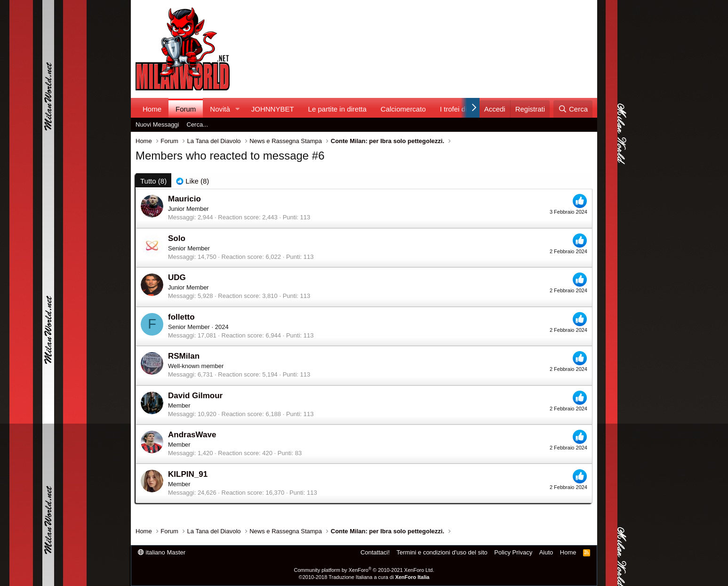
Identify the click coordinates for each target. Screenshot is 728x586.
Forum (186, 109)
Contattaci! (375, 552)
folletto (181, 317)
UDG (177, 277)
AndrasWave (192, 435)
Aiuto (546, 552)
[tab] (192, 181)
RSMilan (184, 356)
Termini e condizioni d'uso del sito (442, 552)
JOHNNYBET (273, 109)
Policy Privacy (513, 552)
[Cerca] (573, 109)
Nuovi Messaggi (157, 124)
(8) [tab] (153, 181)
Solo (177, 238)
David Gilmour (195, 396)
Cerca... (198, 124)
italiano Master (162, 552)
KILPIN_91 (188, 474)
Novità (220, 109)
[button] (238, 109)
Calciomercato (403, 109)
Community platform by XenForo (364, 570)
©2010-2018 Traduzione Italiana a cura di (364, 577)
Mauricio (184, 199)
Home (152, 109)
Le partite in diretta (337, 109)
